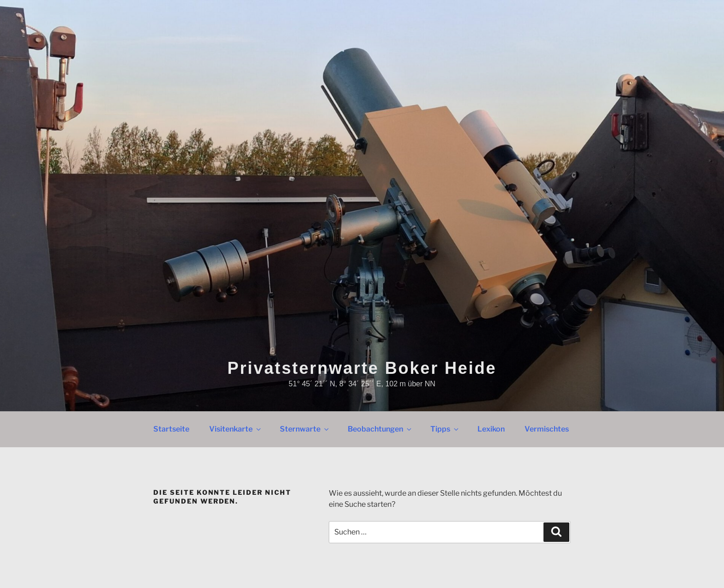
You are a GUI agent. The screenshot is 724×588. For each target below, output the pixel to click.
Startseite (171, 429)
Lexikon (491, 429)
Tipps (445, 429)
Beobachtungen (380, 429)
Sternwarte (305, 429)
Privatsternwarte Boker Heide (362, 368)
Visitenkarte (236, 429)
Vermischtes (547, 429)
